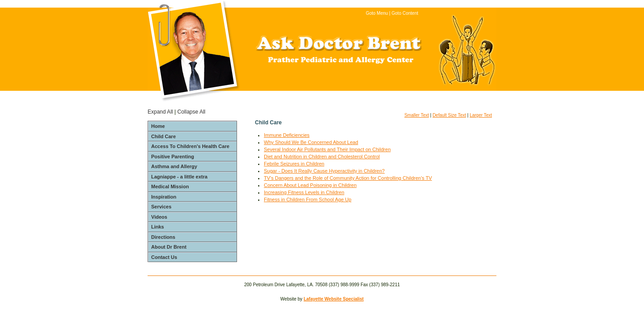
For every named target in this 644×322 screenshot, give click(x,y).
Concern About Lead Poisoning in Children (310, 185)
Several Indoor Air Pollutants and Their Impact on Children (327, 149)
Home (158, 126)
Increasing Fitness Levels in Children (304, 192)
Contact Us (164, 257)
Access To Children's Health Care (190, 146)
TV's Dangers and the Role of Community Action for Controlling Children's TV (348, 178)
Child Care (163, 136)
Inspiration (164, 197)
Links (158, 227)
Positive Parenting (173, 157)
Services (161, 207)
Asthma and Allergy (174, 166)
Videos (159, 217)
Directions (163, 237)
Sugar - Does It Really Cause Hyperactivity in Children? (324, 171)
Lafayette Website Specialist (334, 299)
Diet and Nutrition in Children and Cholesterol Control (322, 157)
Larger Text (481, 115)
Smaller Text (417, 115)
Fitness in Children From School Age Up (308, 199)
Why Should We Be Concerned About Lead (311, 142)
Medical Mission (170, 186)
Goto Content (405, 13)
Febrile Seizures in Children (294, 164)
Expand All (160, 112)
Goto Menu (377, 13)
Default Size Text (449, 115)
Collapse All (192, 112)
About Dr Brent (169, 247)
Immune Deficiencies (287, 135)
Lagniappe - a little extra (179, 177)
